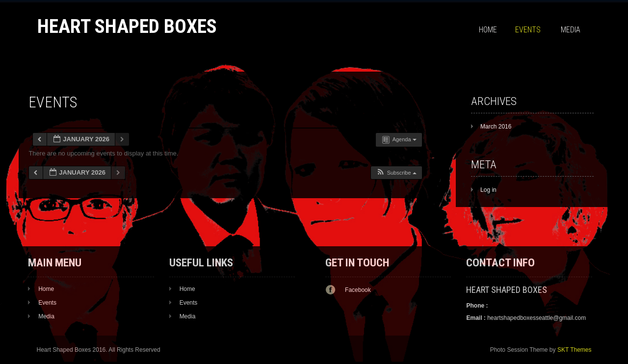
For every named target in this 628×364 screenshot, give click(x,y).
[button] (396, 173)
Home (488, 30)
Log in (488, 190)
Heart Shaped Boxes (127, 26)
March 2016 (496, 127)
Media (571, 30)
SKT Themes (575, 350)
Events (528, 30)
